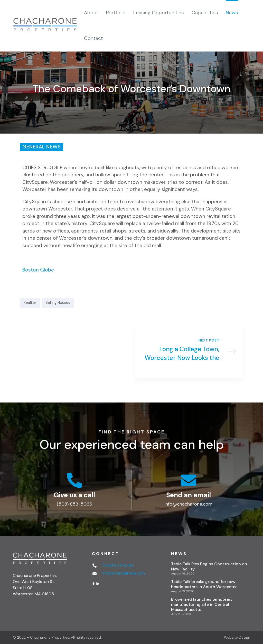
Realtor (30, 303)
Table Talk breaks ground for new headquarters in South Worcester (204, 584)
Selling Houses (58, 303)
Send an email (189, 495)
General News (41, 147)
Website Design (237, 637)
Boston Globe (38, 270)
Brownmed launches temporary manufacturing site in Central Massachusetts (202, 604)
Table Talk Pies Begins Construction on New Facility (209, 566)
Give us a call (74, 495)
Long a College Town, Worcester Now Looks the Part (189, 352)
